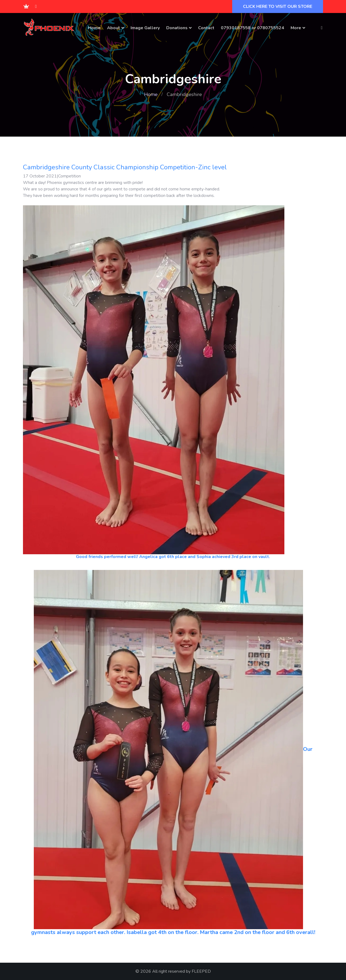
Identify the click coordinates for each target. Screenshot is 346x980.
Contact (206, 28)
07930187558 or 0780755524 (252, 28)
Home (94, 28)
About (114, 28)
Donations (177, 28)
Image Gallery (145, 28)
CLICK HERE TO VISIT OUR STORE (278, 6)
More (296, 28)
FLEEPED (201, 971)
